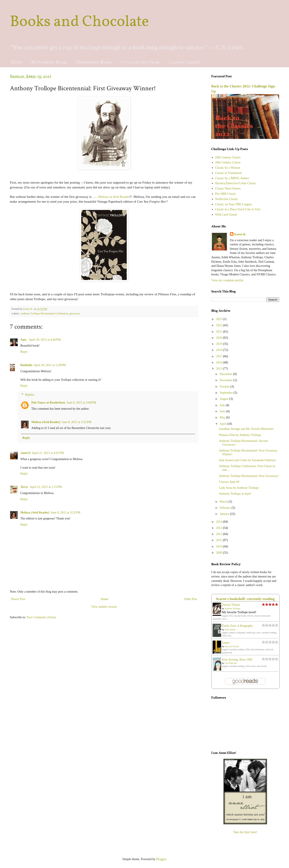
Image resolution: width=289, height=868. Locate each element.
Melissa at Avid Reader (114, 197)
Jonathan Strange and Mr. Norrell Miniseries (246, 429)
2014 (220, 522)
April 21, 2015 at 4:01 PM (48, 453)
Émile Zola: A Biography (237, 626)
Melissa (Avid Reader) (46, 422)
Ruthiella (26, 365)
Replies (30, 395)
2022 (220, 325)
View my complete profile (227, 280)
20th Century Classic (228, 162)
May (223, 417)
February (226, 508)
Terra (24, 487)
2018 (220, 350)
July (223, 405)
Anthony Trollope (232, 608)
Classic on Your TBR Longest (233, 204)
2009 (220, 553)
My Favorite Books (49, 62)
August (224, 399)
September (226, 393)
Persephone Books (94, 62)
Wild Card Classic (226, 215)
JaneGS (26, 453)
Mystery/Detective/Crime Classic (236, 183)
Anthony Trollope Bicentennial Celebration (44, 314)
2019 (220, 344)
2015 (220, 369)
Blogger (161, 859)
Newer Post (18, 599)
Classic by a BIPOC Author (232, 178)
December (226, 374)
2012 (220, 534)
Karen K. (240, 234)
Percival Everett (232, 646)
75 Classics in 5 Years (140, 62)
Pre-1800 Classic (226, 194)
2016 (220, 362)
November (226, 380)
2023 (220, 319)
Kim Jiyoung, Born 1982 (237, 660)
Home (17, 62)
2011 (219, 540)
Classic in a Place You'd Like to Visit (238, 209)
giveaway (75, 314)
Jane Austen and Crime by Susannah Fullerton (247, 460)
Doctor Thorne (231, 605)
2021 (220, 332)
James (226, 643)
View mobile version (104, 607)
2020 (220, 338)
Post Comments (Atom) (41, 617)
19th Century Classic (228, 157)
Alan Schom (230, 630)
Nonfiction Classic (227, 199)
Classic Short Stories (228, 189)
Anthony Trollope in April (235, 494)
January (225, 514)
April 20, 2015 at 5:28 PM (50, 365)
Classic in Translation (228, 173)
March (224, 502)
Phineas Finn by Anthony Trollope (240, 435)
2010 (220, 546)
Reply (24, 352)
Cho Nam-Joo (231, 663)
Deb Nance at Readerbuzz (48, 403)
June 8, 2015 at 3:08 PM (81, 403)
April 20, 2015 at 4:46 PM (45, 340)
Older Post (191, 599)
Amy (24, 340)
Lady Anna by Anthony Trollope (239, 488)
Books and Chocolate (79, 22)
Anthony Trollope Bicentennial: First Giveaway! (249, 476)
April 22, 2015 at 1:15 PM (46, 487)
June (223, 411)
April (223, 424)
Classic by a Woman (228, 168)
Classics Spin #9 (229, 482)
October (225, 387)
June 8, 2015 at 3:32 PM (77, 422)
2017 (220, 356)
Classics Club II (184, 62)
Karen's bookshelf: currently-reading (246, 599)
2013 (220, 528)
